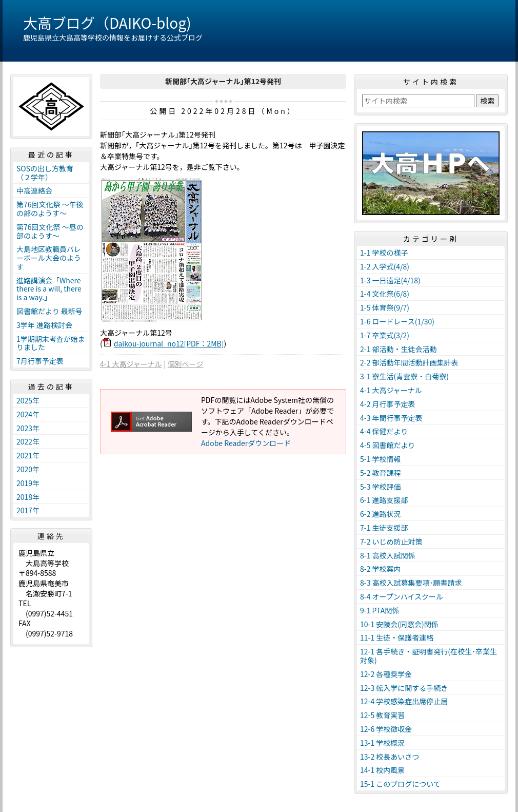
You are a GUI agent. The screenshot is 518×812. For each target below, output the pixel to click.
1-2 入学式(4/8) (385, 266)
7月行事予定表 (40, 361)
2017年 (28, 510)
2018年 (28, 497)
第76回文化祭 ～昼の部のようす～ (50, 231)
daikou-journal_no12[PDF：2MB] (169, 343)
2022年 (28, 441)
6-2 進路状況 (381, 514)
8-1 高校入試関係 (388, 555)
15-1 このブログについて (400, 784)
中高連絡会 (34, 190)
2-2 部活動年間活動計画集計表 (409, 362)
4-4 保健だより (384, 431)
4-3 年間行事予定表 (391, 418)
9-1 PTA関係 (380, 610)
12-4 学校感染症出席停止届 (404, 701)
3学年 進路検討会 (44, 325)
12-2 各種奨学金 (386, 674)
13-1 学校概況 (382, 743)
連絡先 (51, 536)
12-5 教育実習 (382, 715)
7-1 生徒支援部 (384, 528)
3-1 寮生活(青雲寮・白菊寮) (404, 376)
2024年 (28, 414)
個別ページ (186, 364)
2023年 (28, 428)
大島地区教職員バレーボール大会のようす (49, 258)
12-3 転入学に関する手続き (404, 688)
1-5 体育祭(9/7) (385, 307)
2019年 (28, 483)
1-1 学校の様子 (384, 253)
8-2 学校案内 (381, 569)
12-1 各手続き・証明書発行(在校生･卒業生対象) (429, 656)
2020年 (28, 469)
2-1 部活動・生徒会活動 (399, 349)
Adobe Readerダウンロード (246, 443)
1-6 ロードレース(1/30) (397, 321)
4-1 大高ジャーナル (131, 364)
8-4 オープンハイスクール (402, 596)
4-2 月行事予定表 (388, 404)
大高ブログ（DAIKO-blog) (107, 23)
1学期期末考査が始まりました (51, 343)
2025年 (28, 400)
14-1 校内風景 (382, 770)
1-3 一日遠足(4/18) (390, 280)
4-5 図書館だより (387, 445)
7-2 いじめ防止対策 (391, 542)
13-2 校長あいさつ (390, 757)
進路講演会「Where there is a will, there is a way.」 (49, 289)
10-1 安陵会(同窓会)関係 (399, 624)
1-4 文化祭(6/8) (385, 294)
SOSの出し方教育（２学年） (45, 173)
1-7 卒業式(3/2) (385, 335)
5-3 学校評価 (381, 487)
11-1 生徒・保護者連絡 (397, 637)
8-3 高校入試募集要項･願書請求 (411, 583)
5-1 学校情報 (381, 459)
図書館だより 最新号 (49, 311)
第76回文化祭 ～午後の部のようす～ (50, 209)
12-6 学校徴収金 (386, 729)
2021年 (28, 455)
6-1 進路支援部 (384, 500)
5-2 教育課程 (381, 473)
